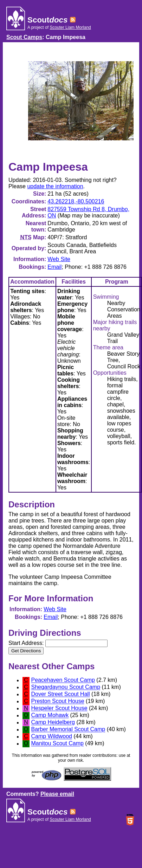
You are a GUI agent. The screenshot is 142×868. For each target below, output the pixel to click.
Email (54, 267)
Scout (47, 20)
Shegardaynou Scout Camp (66, 687)
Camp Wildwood (51, 737)
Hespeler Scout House (59, 708)
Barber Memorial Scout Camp (68, 730)
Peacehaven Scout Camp (63, 680)
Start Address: (58, 643)
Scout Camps (24, 37)
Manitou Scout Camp (57, 744)
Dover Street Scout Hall (60, 694)
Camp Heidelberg (53, 723)
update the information (55, 186)
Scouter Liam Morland (70, 27)
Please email (57, 794)
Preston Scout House (57, 701)
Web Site (59, 259)
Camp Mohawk (50, 715)
